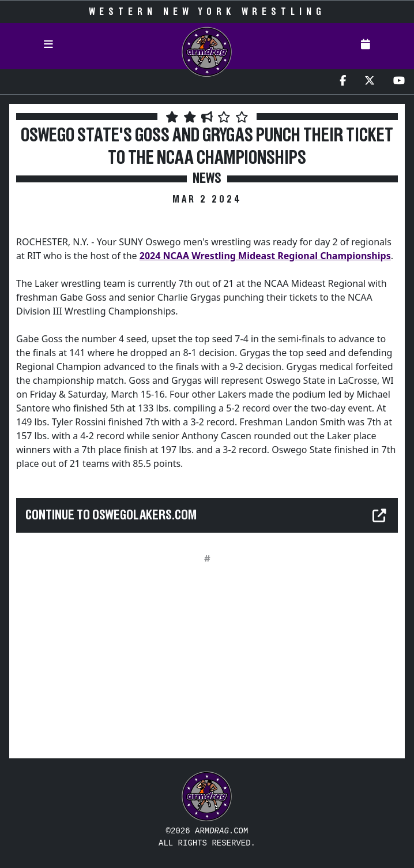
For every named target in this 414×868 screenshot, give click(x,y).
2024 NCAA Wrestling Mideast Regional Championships (265, 256)
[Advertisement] (207, 668)
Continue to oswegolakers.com (111, 515)
